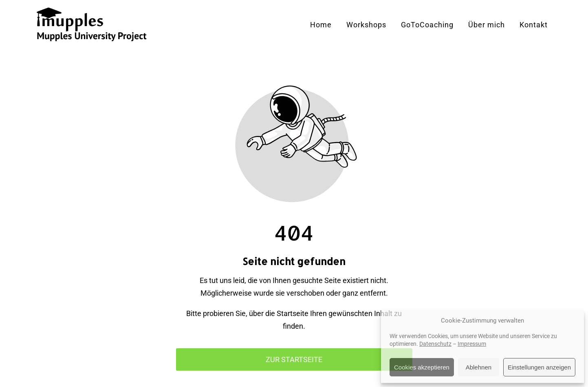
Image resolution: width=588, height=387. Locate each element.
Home (321, 25)
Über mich (487, 25)
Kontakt (534, 25)
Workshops (366, 25)
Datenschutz (435, 344)
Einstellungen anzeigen (539, 367)
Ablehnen (479, 367)
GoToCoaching (427, 25)
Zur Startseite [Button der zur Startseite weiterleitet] (294, 359)
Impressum (472, 344)
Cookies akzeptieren (422, 367)
